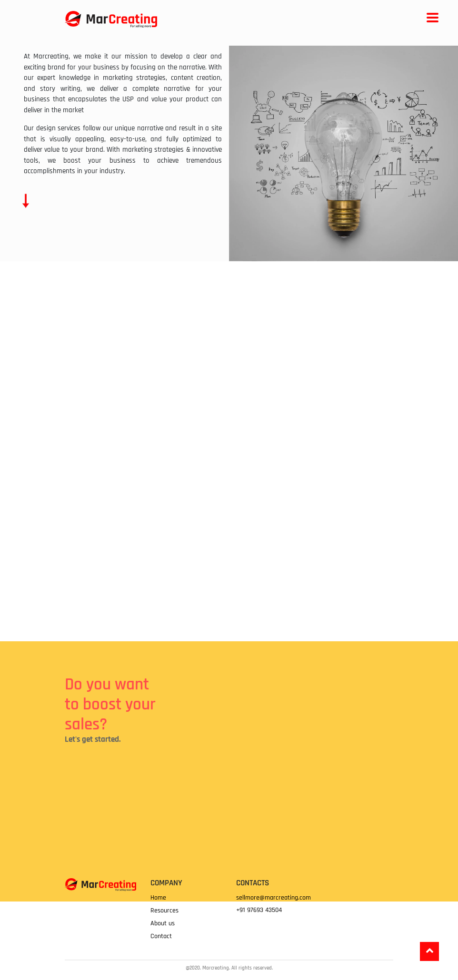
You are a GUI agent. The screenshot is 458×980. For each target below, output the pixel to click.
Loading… (286, 834)
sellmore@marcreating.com (274, 898)
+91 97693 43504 (259, 910)
